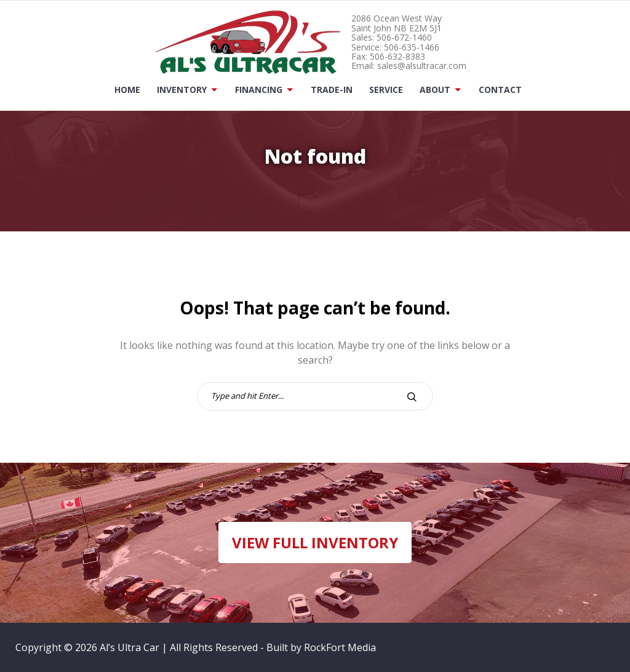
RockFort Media (340, 647)
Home (127, 90)
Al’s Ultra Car (130, 647)
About (435, 90)
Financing (259, 90)
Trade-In (332, 90)
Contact (500, 90)
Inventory (182, 90)
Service (386, 90)
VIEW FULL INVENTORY (315, 542)
